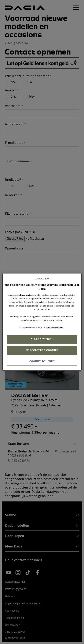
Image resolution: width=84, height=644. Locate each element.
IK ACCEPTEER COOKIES (42, 350)
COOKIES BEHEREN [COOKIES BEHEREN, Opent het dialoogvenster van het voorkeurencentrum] (42, 361)
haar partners (27, 295)
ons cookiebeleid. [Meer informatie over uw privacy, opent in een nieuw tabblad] (55, 328)
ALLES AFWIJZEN (42, 339)
